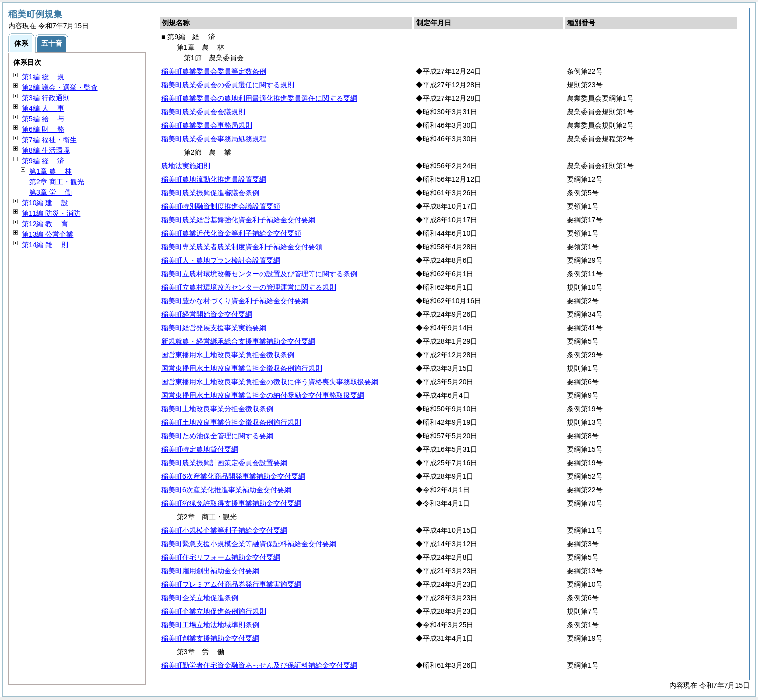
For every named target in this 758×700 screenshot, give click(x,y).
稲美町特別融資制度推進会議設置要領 (221, 206)
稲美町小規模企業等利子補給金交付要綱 (224, 530)
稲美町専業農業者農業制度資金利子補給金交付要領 (242, 247)
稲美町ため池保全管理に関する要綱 (217, 436)
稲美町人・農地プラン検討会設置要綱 (221, 260)
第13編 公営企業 (47, 234)
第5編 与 (43, 119)
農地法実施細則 (186, 166)
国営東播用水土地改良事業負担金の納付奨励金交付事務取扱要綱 (263, 395)
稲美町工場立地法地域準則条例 (210, 625)
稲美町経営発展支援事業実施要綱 (214, 328)
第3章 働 (50, 192)
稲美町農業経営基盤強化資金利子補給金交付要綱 (238, 220)
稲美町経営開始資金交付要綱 (207, 314)
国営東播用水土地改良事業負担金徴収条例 (228, 355)
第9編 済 (43, 161)
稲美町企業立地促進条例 (200, 598)
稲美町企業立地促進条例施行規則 (214, 611)
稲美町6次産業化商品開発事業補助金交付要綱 (233, 476)
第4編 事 (43, 108)
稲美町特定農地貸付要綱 (200, 449)
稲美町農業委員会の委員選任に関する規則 (228, 85)
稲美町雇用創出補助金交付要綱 (210, 571)
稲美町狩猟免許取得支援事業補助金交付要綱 (231, 503)
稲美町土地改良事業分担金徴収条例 (217, 409)
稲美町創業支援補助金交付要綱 (210, 638)
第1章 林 (50, 171)
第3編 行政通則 (46, 98)
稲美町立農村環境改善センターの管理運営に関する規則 (249, 287)
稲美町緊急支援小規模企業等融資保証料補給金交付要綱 (249, 544)
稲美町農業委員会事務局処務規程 (214, 139)
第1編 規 (43, 77)
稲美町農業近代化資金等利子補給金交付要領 (231, 233)
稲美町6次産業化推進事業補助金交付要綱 (226, 490)
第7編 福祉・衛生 (49, 140)
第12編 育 (45, 224)
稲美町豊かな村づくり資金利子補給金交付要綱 (235, 301)
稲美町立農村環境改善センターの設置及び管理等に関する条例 (259, 274)
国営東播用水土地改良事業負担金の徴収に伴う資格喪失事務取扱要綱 (270, 382)
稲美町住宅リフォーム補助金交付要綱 (221, 557)
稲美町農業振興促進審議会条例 (210, 193)
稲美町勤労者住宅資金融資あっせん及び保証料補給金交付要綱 (259, 665)
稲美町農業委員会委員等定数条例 (214, 71)
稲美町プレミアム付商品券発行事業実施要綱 (231, 584)
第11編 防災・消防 (51, 213)
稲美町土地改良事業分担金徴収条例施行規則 (231, 422)
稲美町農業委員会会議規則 (203, 112)
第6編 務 (43, 129)
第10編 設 (45, 203)
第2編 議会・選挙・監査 (60, 87)
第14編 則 (45, 245)
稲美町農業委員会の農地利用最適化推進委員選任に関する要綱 (259, 98)
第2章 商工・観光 (57, 182)
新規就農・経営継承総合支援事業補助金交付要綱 (238, 341)
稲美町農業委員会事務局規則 (207, 125)
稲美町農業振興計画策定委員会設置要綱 (224, 463)
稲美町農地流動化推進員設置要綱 (214, 179)
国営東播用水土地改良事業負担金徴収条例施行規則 (242, 368)
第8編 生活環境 (46, 150)
